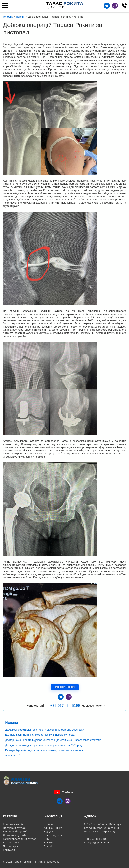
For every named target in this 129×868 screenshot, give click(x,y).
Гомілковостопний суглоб (20, 839)
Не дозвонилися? (93, 706)
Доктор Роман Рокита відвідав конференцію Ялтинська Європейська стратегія (53, 740)
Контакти (9, 850)
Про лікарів (11, 846)
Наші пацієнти (53, 835)
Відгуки (48, 832)
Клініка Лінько (53, 828)
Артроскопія (11, 842)
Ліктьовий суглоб (14, 835)
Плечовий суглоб (14, 828)
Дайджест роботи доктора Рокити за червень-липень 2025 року (44, 745)
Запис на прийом (65, 687)
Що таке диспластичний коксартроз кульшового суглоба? (40, 735)
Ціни (46, 839)
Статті (48, 846)
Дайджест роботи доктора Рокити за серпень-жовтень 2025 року (45, 730)
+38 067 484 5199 (65, 706)
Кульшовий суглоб (15, 832)
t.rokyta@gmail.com (97, 842)
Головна (49, 824)
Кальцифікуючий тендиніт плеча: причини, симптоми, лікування (44, 750)
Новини (49, 842)
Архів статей (13, 756)
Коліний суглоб (13, 824)
